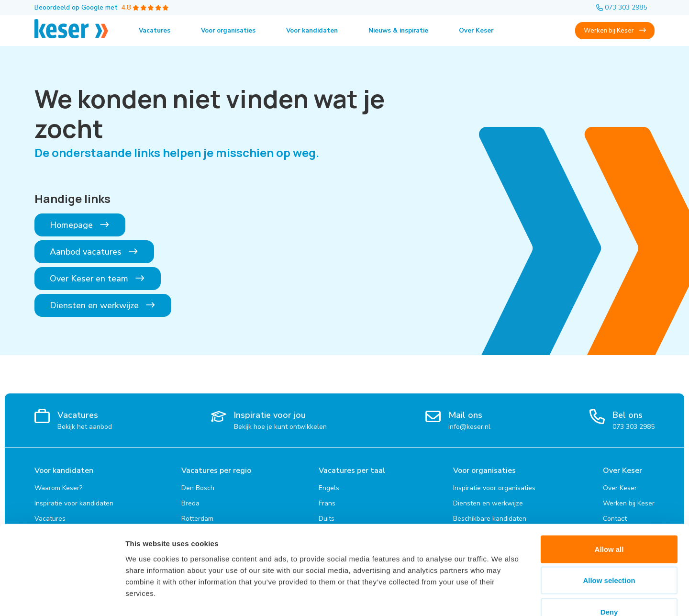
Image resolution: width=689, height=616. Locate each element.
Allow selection (609, 522)
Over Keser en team (98, 279)
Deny (609, 553)
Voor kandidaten (319, 30)
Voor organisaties (231, 30)
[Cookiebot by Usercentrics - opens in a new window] (62, 597)
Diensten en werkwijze (103, 305)
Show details (502, 597)
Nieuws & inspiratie (410, 30)
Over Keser (490, 30)
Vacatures (155, 30)
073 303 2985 (622, 7)
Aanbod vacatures (94, 252)
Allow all (609, 490)
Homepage (80, 225)
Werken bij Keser (614, 30)
